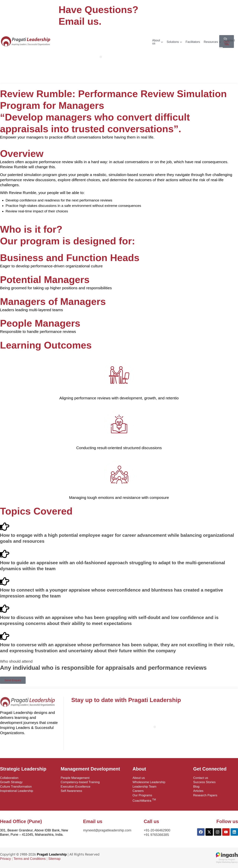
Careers (138, 791)
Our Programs (142, 795)
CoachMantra (144, 800)
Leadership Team (144, 787)
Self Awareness (71, 791)
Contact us (230, 42)
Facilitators (193, 42)
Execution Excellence (75, 787)
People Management (75, 778)
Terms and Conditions (30, 859)
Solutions (174, 42)
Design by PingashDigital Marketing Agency (227, 860)
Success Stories (204, 782)
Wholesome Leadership (149, 782)
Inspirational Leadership (17, 791)
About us (157, 42)
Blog (196, 787)
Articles (198, 791)
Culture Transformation (16, 787)
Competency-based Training (80, 782)
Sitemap (54, 859)
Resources (212, 42)
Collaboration (9, 778)
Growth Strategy (11, 782)
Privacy (5, 859)
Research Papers (205, 795)
